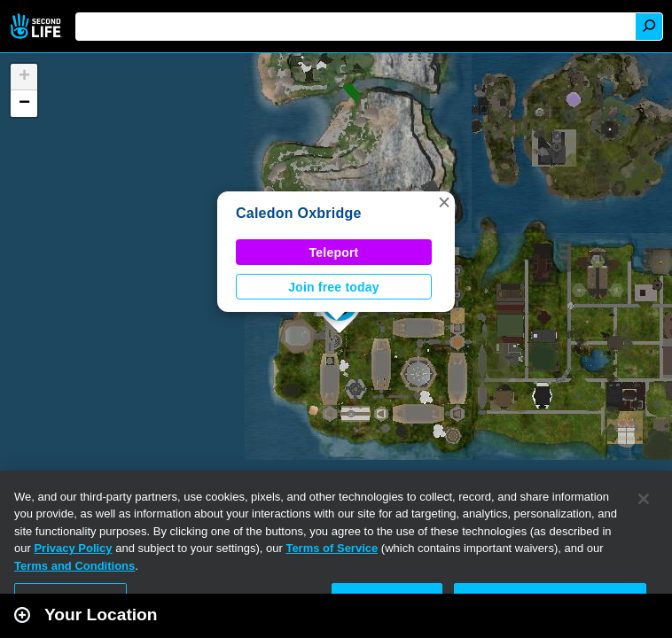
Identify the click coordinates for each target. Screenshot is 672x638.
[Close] (644, 499)
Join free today (334, 287)
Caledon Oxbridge (299, 213)
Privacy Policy (73, 548)
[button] (444, 202)
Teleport (334, 253)
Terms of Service (332, 548)
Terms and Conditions (74, 566)
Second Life (38, 26)
